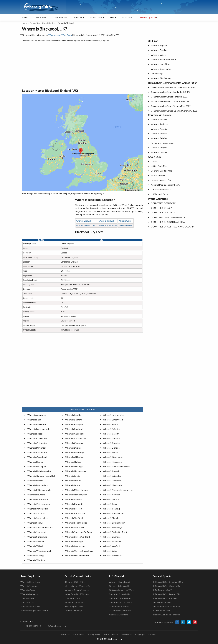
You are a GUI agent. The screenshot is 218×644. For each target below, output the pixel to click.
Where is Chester (111, 438)
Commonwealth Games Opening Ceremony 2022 (174, 111)
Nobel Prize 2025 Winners (77, 594)
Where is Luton (73, 485)
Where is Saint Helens (38, 518)
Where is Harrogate (112, 462)
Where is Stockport (37, 532)
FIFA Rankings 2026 (163, 590)
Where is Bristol (35, 434)
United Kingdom (49, 23)
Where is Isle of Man (161, 64)
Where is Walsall (35, 546)
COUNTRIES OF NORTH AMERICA (168, 217)
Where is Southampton (114, 523)
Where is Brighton (112, 429)
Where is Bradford (74, 429)
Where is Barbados (29, 594)
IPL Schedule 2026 (162, 602)
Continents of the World (121, 602)
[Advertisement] (82, 66)
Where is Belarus (159, 134)
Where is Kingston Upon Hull (41, 476)
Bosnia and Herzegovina (162, 143)
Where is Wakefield (112, 541)
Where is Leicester (112, 476)
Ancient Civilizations (119, 615)
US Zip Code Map (159, 166)
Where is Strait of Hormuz (77, 590)
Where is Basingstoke (113, 415)
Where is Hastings (74, 466)
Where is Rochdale (36, 513)
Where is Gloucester (113, 457)
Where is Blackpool (74, 424)
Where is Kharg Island (119, 582)
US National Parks (159, 194)
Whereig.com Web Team (60, 35)
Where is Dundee (111, 448)
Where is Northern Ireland (87, 225)
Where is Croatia (159, 152)
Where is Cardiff (111, 434)
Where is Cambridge (75, 434)
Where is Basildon (74, 415)
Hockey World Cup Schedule (167, 615)
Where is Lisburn (73, 481)
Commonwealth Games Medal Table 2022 (171, 92)
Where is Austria (159, 129)
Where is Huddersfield (76, 471)
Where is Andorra (159, 124)
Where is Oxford (111, 499)
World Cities (96, 17)
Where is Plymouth (74, 504)
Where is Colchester (37, 443)
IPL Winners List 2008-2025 (167, 606)
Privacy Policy (94, 634)
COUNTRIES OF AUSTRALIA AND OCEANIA (173, 227)
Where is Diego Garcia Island (34, 611)
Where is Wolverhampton (77, 556)
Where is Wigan (111, 551)
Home (25, 17)
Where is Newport (36, 495)
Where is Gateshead (37, 457)
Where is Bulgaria (159, 148)
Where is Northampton (76, 495)
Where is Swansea (112, 537)
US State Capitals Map (162, 171)
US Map (155, 161)
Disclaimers (126, 634)
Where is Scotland (106, 221)
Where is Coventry (74, 443)
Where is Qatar (28, 590)
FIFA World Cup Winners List (167, 586)
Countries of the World (120, 598)
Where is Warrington (75, 546)
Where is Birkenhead (113, 420)
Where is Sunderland (37, 537)
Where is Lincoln (35, 481)
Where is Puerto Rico (31, 606)
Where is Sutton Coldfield (78, 537)
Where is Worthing (36, 560)
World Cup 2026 (148, 17)
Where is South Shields (76, 523)
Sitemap (152, 634)
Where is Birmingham (161, 78)
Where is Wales (125, 221)
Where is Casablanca (75, 602)
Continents (59, 17)
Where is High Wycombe (39, 471)
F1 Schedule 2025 (162, 611)
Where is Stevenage (113, 527)
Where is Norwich (111, 495)
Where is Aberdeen (37, 415)
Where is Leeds (73, 476)
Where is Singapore (30, 586)
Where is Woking (36, 556)
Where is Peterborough (39, 504)
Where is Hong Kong (30, 582)
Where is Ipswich (111, 471)
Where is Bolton (111, 424)
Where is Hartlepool (37, 466)
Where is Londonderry (38, 485)
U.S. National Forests (161, 189)
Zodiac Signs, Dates (74, 606)
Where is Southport (75, 527)
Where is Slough (111, 518)
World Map (41, 17)
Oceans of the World (119, 586)
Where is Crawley (111, 443)
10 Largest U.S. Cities (75, 582)
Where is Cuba (27, 602)
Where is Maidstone (113, 485)
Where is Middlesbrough (39, 490)
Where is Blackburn (37, 424)
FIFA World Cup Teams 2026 (167, 594)
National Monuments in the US (165, 185)
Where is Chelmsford (37, 438)
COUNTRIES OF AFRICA (163, 213)
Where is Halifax (35, 462)
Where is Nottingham (38, 499)
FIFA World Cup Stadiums (165, 598)
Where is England (83, 221)
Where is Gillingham (75, 457)
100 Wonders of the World (122, 590)
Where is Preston (74, 509)
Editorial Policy (111, 634)
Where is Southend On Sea (40, 527)
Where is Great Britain (108, 225)
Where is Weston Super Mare (79, 551)
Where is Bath (34, 420)
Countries (78, 17)
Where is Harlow (73, 462)
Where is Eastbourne (37, 452)
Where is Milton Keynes (77, 490)
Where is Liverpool (112, 481)
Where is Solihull (35, 523)
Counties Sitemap (73, 611)
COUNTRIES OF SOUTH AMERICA (168, 222)
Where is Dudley (73, 448)
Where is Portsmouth (38, 509)
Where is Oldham (73, 499)
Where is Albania (159, 119)
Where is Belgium (159, 138)
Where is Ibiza (27, 598)
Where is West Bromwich (39, 551)
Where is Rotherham (75, 513)
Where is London (125, 225)
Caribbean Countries (119, 606)
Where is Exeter (111, 452)
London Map (157, 74)
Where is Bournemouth (38, 429)
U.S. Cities (127, 17)
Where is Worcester (113, 556)
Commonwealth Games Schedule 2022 (169, 97)
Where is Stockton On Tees (78, 532)
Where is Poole (110, 504)
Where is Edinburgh (75, 452)
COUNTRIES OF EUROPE (163, 203)
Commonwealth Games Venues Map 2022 (171, 106)
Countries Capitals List (120, 594)
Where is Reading (111, 509)
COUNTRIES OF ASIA (162, 208)
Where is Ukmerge (74, 541)
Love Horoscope (73, 598)
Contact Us (79, 634)
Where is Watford (111, 546)
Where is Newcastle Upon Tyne (118, 490)
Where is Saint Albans (113, 513)
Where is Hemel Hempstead (116, 466)
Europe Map (35, 23)
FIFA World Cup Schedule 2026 (168, 582)
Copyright (140, 634)
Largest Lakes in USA (161, 180)
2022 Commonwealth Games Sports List (170, 101)
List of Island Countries (120, 611)
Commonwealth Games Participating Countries (173, 87)
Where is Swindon (36, 541)
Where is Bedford (74, 420)
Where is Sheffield (74, 518)
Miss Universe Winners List (78, 586)
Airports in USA (158, 175)
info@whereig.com (57, 626)
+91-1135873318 (33, 626)
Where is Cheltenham (76, 438)
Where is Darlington (37, 448)
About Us (65, 634)
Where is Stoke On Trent (115, 532)
